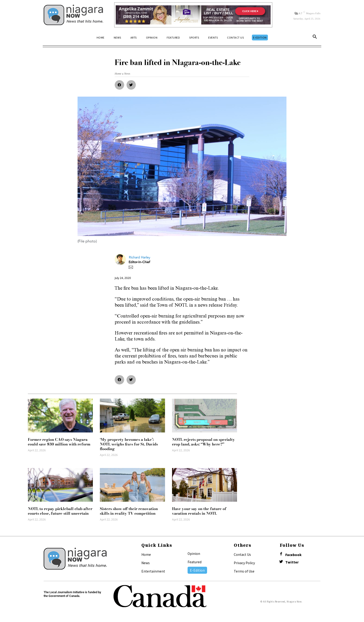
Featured (195, 562)
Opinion (194, 553)
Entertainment (153, 571)
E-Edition (197, 570)
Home (146, 554)
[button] (315, 38)
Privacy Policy (244, 563)
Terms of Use (244, 571)
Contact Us (242, 554)
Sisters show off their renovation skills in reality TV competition (129, 511)
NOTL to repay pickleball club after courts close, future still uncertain (60, 511)
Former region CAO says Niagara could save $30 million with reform (59, 442)
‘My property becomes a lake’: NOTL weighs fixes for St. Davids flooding (129, 444)
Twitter (292, 562)
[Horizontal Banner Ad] (193, 15)
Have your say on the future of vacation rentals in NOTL (199, 511)
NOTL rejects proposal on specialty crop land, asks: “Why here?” (203, 442)
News (146, 563)
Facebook (293, 555)
